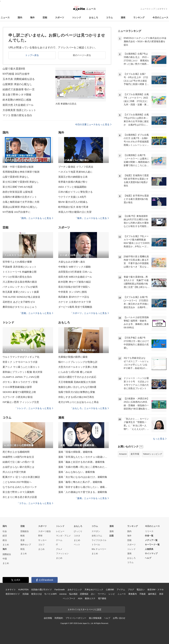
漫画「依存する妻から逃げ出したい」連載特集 (84, 487)
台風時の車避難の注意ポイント (20, 197)
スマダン (96, 531)
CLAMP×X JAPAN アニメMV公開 (21, 377)
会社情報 (48, 618)
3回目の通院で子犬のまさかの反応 (77, 377)
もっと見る (160, 439)
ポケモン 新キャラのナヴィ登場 (20, 382)
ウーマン (102, 594)
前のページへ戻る (82, 55)
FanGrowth (60, 590)
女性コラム (97, 536)
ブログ (131, 590)
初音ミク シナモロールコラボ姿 (20, 362)
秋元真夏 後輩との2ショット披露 (21, 292)
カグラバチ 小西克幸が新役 (18, 397)
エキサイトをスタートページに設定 (84, 609)
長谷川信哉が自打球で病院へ (74, 287)
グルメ (59, 549)
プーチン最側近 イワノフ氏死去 (76, 167)
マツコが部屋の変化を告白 (17, 277)
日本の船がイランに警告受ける (75, 192)
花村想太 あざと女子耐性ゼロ (19, 302)
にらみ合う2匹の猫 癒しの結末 (75, 372)
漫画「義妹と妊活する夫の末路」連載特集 (82, 462)
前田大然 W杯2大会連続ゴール (75, 277)
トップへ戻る (32, 55)
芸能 (45, 17)
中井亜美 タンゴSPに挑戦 (73, 292)
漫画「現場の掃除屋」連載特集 (75, 452)
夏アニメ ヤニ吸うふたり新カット (21, 367)
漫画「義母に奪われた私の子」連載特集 (80, 482)
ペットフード (69, 598)
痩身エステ (90, 598)
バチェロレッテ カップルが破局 (20, 287)
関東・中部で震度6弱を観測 (18, 167)
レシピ (112, 594)
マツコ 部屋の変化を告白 (17, 115)
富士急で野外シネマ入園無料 (19, 492)
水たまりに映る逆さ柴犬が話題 (20, 497)
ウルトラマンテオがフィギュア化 (21, 357)
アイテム (121, 590)
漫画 (123, 17)
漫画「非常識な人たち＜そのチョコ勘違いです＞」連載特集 (84, 457)
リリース (149, 531)
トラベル (96, 545)
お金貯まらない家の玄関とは (19, 467)
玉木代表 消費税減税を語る (19, 79)
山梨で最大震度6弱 (14, 69)
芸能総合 (25, 531)
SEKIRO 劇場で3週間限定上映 (19, 392)
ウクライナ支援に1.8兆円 (72, 197)
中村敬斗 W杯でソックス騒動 (74, 267)
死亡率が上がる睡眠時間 (16, 452)
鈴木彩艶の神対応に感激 (17, 100)
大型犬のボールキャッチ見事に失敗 (78, 367)
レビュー (60, 531)
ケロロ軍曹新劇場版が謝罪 (17, 387)
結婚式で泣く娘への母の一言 (19, 462)
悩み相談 (73, 594)
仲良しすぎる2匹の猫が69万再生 (76, 397)
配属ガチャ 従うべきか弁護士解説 (21, 477)
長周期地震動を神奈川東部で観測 (21, 172)
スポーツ (60, 17)
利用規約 (59, 618)
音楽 (23, 540)
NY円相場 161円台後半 (16, 74)
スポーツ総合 (45, 531)
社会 (5, 531)
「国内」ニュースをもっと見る (36, 218)
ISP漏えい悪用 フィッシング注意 (21, 402)
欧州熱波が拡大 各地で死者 (73, 207)
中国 (5, 559)
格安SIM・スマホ (156, 590)
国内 (20, 17)
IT (57, 545)
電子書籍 (102, 598)
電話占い (141, 590)
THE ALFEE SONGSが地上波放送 (21, 297)
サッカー (42, 540)
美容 (161, 594)
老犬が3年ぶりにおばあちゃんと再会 (79, 402)
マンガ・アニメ (63, 536)
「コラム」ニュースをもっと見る (35, 503)
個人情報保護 (95, 618)
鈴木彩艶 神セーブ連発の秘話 (75, 282)
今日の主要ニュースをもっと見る (93, 124)
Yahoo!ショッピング (152, 454)
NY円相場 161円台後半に (17, 212)
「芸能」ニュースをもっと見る (36, 313)
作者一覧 (149, 536)
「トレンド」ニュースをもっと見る (34, 408)
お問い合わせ (119, 618)
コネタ (77, 536)
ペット (77, 545)
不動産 (143, 594)
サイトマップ (151, 553)
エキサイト (162, 9)
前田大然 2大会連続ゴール (18, 105)
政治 (5, 540)
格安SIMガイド (13, 594)
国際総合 (7, 554)
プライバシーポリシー (76, 618)
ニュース (5, 17)
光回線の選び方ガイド (42, 590)
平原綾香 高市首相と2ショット (20, 267)
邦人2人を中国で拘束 (14, 472)
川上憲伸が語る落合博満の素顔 (20, 282)
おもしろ (94, 17)
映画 (23, 536)
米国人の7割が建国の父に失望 (75, 212)
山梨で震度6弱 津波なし (16, 177)
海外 (32, 17)
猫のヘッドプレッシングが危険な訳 (78, 362)
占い (93, 594)
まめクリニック (75, 590)
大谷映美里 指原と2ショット (19, 110)
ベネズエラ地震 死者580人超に (75, 172)
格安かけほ (36, 594)
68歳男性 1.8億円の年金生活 (18, 457)
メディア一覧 (151, 540)
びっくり (78, 531)
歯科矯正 (152, 594)
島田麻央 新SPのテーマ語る (74, 297)
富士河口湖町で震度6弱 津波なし (21, 182)
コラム (109, 17)
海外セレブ (26, 545)
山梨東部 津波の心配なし (17, 84)
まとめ (6, 545)
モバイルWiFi (50, 594)
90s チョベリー (99, 549)
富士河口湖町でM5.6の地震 (18, 187)
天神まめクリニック (94, 590)
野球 (40, 536)
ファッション (62, 553)
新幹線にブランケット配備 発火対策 (23, 372)
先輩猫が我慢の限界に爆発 (73, 357)
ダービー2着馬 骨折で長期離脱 (75, 307)
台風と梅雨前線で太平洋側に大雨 (21, 202)
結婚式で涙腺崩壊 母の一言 (19, 89)
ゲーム (59, 540)
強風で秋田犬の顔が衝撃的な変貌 (77, 392)
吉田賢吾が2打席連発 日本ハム (75, 272)
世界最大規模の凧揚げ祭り (73, 182)
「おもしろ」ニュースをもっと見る (90, 408)
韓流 (23, 549)
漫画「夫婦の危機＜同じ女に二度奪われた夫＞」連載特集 (84, 467)
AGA (80, 598)
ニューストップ (148, 9)
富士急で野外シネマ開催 (17, 95)
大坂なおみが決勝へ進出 (72, 262)
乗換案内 (132, 594)
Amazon (123, 454)
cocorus (63, 594)
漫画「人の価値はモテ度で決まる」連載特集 (83, 492)
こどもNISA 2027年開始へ (17, 482)
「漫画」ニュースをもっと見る (92, 498)
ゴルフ (41, 545)
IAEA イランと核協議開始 (72, 187)
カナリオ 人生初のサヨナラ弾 (75, 302)
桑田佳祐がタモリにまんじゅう (20, 307)
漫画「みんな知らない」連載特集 (77, 472)
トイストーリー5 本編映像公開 (20, 272)
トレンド (77, 17)
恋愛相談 (84, 594)
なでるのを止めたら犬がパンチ (20, 487)
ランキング (139, 17)
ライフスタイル (99, 540)
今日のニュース (160, 17)
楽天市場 (135, 454)
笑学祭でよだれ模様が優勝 (17, 262)
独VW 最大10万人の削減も (73, 202)
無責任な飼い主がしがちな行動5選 (77, 387)
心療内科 (110, 590)
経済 (5, 536)
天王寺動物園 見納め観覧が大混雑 (77, 382)
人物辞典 (149, 549)
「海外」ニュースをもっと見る (92, 218)
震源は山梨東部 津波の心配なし (20, 207)
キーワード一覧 (152, 545)
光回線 (25, 594)
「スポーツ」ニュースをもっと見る (90, 313)
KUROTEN (23, 590)
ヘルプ (148, 558)
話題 (112, 536)
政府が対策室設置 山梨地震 (18, 192)
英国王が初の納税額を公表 (73, 177)
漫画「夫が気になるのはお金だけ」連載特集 (83, 477)
